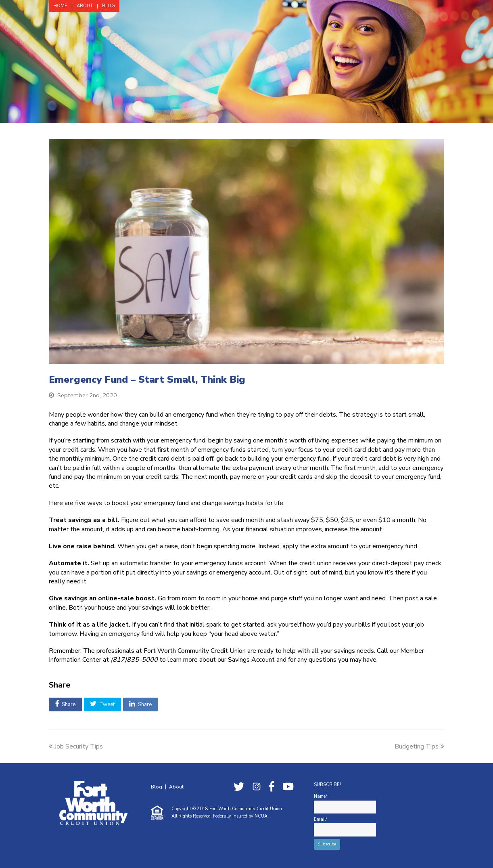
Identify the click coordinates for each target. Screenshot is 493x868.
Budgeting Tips (419, 746)
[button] (65, 704)
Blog (157, 787)
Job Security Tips (76, 746)
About (176, 787)
